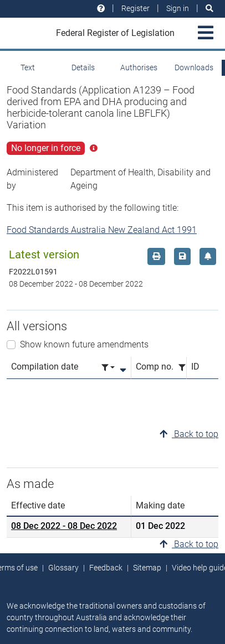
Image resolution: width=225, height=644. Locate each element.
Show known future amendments (84, 344)
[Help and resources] (101, 9)
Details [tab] (83, 67)
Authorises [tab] (139, 67)
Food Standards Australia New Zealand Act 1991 (102, 230)
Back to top (189, 434)
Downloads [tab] (194, 67)
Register (135, 8)
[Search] (209, 9)
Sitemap (147, 568)
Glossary (63, 568)
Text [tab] (28, 67)
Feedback (106, 568)
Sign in (178, 8)
